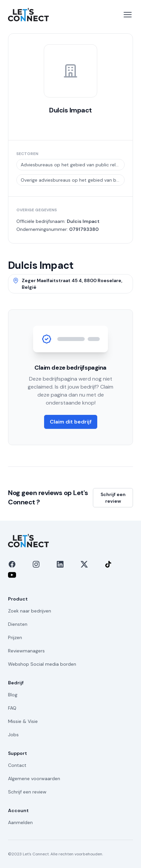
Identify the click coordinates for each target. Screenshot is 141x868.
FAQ (12, 708)
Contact (17, 765)
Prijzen (15, 637)
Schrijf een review (113, 498)
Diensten (18, 624)
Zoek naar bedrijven (30, 611)
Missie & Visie (23, 721)
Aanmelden (20, 822)
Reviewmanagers (26, 651)
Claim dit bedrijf (71, 422)
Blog (13, 695)
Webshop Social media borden (42, 664)
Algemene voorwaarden (34, 779)
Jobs (13, 735)
